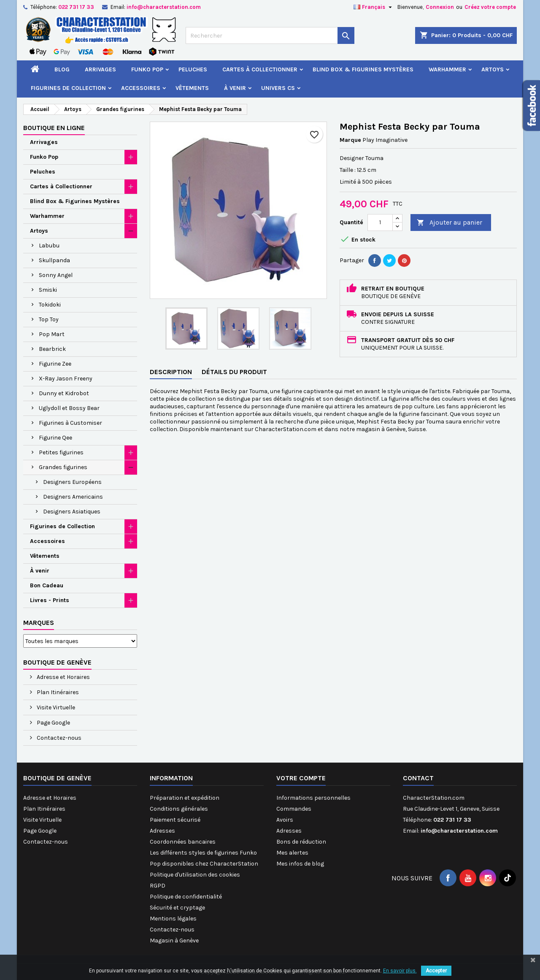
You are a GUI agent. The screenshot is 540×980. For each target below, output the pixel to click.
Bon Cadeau (47, 585)
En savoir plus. (400, 971)
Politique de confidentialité (186, 897)
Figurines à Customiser (70, 423)
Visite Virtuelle (55, 707)
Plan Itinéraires (57, 692)
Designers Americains (73, 497)
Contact (418, 778)
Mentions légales (173, 919)
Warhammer (447, 69)
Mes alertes (292, 853)
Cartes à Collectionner (260, 69)
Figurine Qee (55, 438)
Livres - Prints (50, 600)
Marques (39, 623)
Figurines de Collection (68, 88)
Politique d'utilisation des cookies (195, 875)
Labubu (49, 246)
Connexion (440, 7)
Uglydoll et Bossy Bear (69, 408)
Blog (62, 69)
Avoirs (285, 820)
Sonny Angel (56, 275)
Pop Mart (52, 334)
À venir (235, 88)
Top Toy (49, 319)
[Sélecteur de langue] (374, 7)
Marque (350, 140)
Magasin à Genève (174, 941)
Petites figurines (61, 452)
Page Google (53, 723)
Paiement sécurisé (175, 820)
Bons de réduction (301, 842)
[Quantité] (380, 223)
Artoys (493, 69)
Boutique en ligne (54, 128)
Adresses (162, 831)
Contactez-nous (58, 738)
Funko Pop (147, 69)
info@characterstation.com (164, 7)
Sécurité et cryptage (177, 908)
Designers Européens (72, 482)
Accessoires (141, 88)
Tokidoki (50, 305)
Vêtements (192, 88)
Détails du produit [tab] (234, 372)
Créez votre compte (490, 7)
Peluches (193, 69)
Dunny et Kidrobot (64, 393)
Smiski (48, 290)
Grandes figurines (63, 467)
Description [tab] (171, 372)
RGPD (158, 886)
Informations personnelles (313, 798)
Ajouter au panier (450, 223)
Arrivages (100, 69)
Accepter (436, 971)
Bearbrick (52, 349)
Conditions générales (179, 809)
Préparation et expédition (185, 798)
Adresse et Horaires (63, 677)
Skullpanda (54, 260)
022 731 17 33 (76, 7)
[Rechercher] (270, 35)
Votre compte (301, 778)
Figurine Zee (55, 364)
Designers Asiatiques (72, 512)
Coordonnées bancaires (183, 842)
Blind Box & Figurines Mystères (363, 69)
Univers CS (278, 88)
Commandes (294, 809)
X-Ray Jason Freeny (66, 379)
